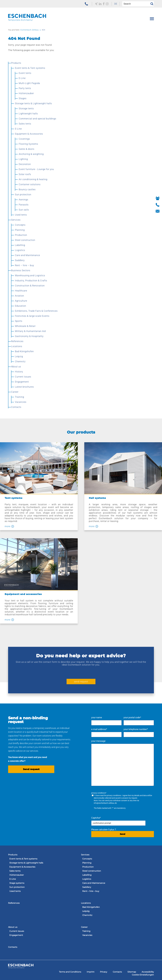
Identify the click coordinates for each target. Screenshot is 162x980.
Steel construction (92, 871)
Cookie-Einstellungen (143, 975)
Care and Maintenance (94, 883)
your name (97, 717)
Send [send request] (123, 834)
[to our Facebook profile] (104, 4)
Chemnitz (87, 915)
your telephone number (136, 729)
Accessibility (148, 972)
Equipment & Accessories (22, 867)
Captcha (96, 818)
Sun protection (17, 887)
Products (13, 855)
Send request (31, 769)
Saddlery (87, 887)
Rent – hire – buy (91, 891)
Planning (87, 863)
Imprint (91, 972)
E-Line (13, 879)
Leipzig (86, 911)
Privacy (104, 972)
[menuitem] (116, 4)
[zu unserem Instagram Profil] (107, 4)
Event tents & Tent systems (23, 859)
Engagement (16, 935)
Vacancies (87, 935)
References (14, 903)
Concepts (87, 859)
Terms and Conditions (70, 972)
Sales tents (15, 871)
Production (88, 867)
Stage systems (17, 883)
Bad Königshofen (91, 907)
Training (86, 931)
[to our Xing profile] (96, 4)
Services (85, 855)
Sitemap (132, 972)
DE (116, 4)
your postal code (132, 717)
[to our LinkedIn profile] (100, 4)
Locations (86, 903)
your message (98, 741)
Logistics (87, 879)
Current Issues (17, 931)
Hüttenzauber (17, 875)
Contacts (13, 947)
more (8, 526)
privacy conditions (114, 795)
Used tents (15, 891)
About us (13, 927)
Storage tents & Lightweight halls (26, 863)
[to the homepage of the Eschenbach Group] (21, 968)
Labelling (87, 875)
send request (81, 682)
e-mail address (99, 729)
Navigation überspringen (20, 852)
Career (84, 927)
